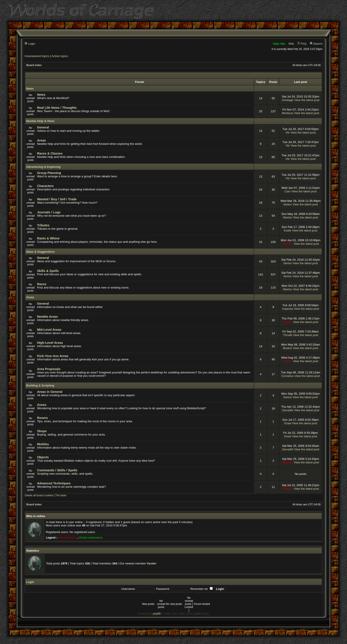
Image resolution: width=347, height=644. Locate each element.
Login (30, 44)
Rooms (42, 418)
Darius (287, 397)
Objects (43, 457)
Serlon (287, 204)
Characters (45, 186)
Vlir (288, 133)
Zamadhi (288, 410)
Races (42, 284)
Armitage (288, 100)
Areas (41, 140)
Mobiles (43, 444)
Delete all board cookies (39, 495)
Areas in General (50, 392)
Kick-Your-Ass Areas (53, 356)
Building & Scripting (40, 385)
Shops (42, 431)
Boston (288, 348)
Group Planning (49, 173)
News (30, 89)
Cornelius (287, 376)
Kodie (287, 230)
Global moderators (91, 538)
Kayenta (287, 309)
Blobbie (287, 244)
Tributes (43, 225)
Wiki (291, 44)
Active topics (60, 56)
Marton (288, 217)
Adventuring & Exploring (43, 167)
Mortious (288, 113)
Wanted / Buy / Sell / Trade (57, 199)
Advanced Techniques (54, 483)
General (43, 127)
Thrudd (287, 335)
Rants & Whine (48, 238)
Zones (42, 405)
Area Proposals (49, 369)
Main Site (279, 44)
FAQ (302, 44)
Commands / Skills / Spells (57, 470)
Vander (152, 563)
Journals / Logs (49, 212)
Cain (288, 191)
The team (61, 495)
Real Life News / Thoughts (57, 108)
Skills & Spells (48, 271)
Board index (34, 65)
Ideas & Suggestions (40, 252)
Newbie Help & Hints (40, 121)
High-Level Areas (50, 343)
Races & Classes (50, 153)
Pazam (287, 322)
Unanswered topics (37, 56)
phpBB (157, 614)
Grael (287, 423)
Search (316, 44)
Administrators (68, 538)
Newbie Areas (47, 317)
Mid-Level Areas (49, 330)
